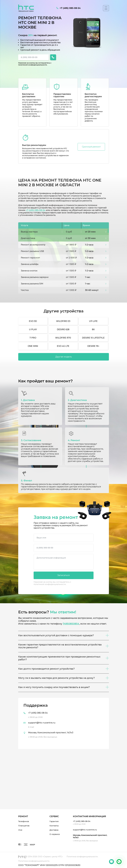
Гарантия (54, 821)
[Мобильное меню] (106, 8)
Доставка (54, 830)
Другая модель (64, 357)
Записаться (63, 575)
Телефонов (24, 821)
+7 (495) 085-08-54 (36, 210)
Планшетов (24, 826)
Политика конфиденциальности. (82, 857)
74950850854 (71, 624)
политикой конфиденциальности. (33, 65)
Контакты (54, 826)
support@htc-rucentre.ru (85, 830)
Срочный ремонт (91, 147)
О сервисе (55, 834)
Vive (20, 830)
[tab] (64, 723)
